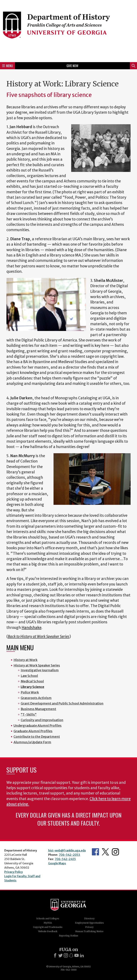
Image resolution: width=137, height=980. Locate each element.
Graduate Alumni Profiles (33, 731)
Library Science (32, 687)
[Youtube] (77, 955)
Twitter (105, 852)
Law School (29, 676)
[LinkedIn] (82, 955)
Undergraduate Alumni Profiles (38, 726)
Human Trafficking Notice (89, 931)
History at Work (26, 660)
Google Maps (57, 863)
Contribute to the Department (37, 737)
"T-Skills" (29, 714)
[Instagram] (66, 955)
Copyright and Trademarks (48, 927)
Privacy (89, 927)
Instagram (115, 852)
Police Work (30, 692)
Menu (7, 66)
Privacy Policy (14, 872)
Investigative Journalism (40, 670)
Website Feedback (48, 931)
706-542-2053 (69, 855)
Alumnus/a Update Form (32, 742)
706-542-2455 (65, 859)
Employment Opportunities (89, 923)
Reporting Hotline (69, 936)
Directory (89, 919)
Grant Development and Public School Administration (62, 703)
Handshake (31, 628)
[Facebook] (55, 955)
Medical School (32, 681)
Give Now (72, 66)
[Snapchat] (71, 955)
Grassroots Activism (36, 698)
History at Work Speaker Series (37, 665)
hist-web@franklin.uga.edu (67, 850)
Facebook (95, 852)
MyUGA (48, 923)
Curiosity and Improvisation (42, 720)
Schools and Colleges (48, 919)
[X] (60, 955)
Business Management (38, 709)
